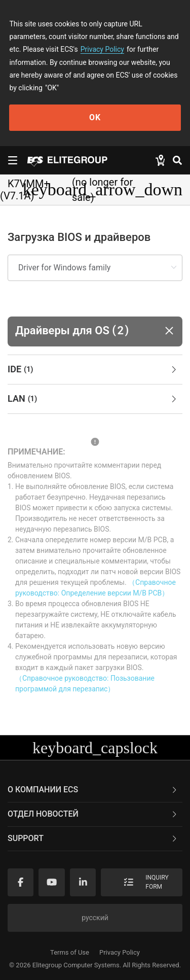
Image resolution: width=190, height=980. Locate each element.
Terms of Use (70, 952)
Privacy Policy (102, 49)
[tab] (95, 370)
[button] (95, 331)
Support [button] (93, 838)
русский (95, 918)
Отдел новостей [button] (93, 814)
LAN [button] (93, 399)
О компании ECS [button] (93, 790)
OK (95, 117)
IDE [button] (93, 370)
